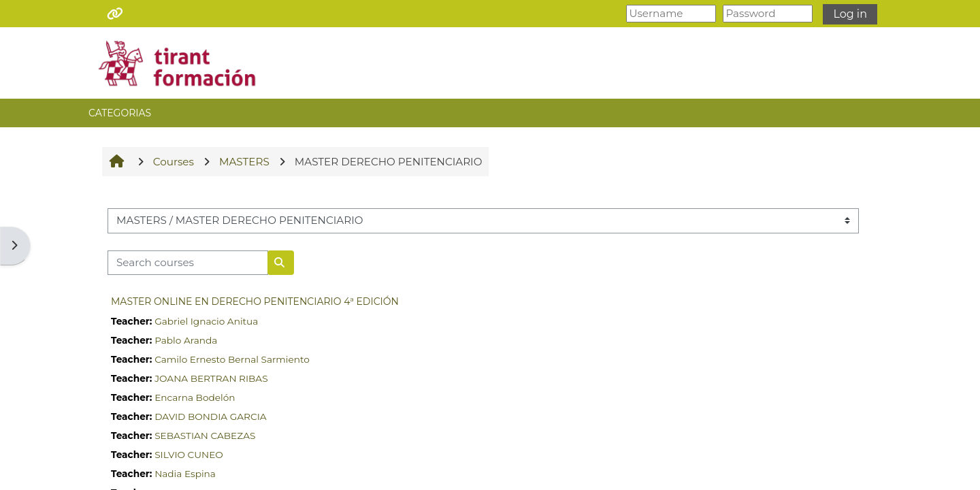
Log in (850, 14)
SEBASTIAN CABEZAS (205, 436)
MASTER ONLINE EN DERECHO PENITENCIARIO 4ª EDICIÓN (255, 301)
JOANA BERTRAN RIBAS (211, 378)
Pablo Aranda (186, 340)
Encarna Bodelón (195, 397)
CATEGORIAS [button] (120, 113)
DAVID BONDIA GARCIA (210, 416)
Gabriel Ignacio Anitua (206, 321)
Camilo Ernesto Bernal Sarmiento (232, 359)
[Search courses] (188, 263)
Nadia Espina (185, 474)
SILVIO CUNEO (189, 455)
